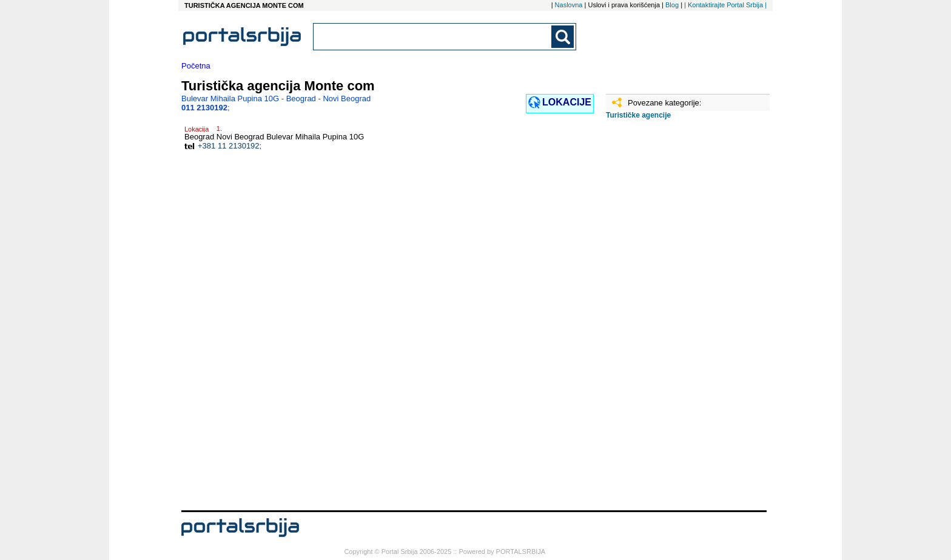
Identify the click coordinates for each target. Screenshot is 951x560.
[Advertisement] (667, 319)
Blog (672, 5)
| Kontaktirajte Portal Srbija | (725, 5)
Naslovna (569, 5)
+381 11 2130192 (229, 146)
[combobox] (433, 37)
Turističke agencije (638, 115)
